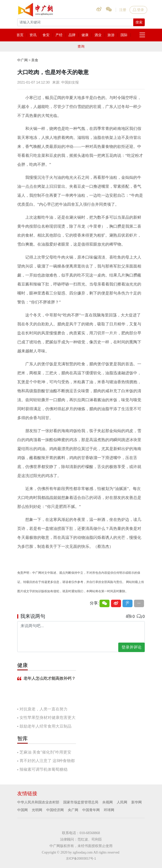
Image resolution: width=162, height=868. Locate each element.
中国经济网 (55, 810)
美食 (35, 60)
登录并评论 (131, 647)
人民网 (122, 802)
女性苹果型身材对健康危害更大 (47, 718)
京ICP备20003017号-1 (81, 859)
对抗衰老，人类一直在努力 (43, 709)
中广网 (22, 60)
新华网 (136, 802)
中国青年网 (91, 810)
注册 (123, 10)
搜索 (139, 22)
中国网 (22, 810)
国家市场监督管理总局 (81, 802)
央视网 (107, 802)
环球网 (109, 810)
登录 (138, 10)
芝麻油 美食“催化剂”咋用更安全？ (44, 753)
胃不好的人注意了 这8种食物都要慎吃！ (46, 761)
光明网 (37, 810)
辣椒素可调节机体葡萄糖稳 (43, 769)
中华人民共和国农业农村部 (38, 802)
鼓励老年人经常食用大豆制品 (45, 726)
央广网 (73, 810)
